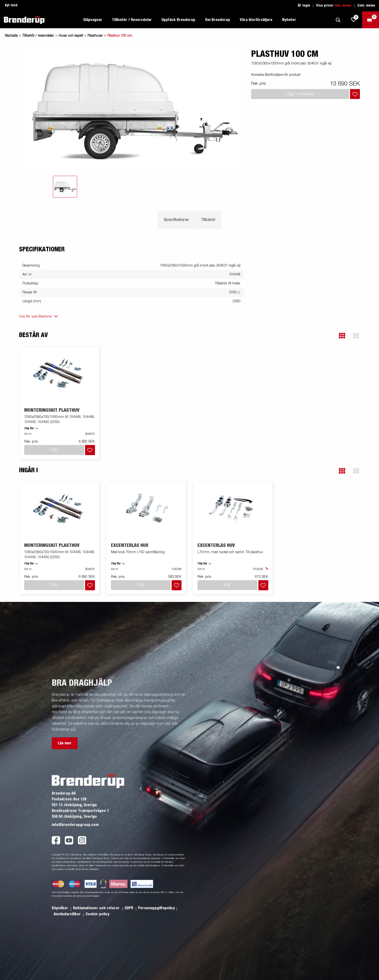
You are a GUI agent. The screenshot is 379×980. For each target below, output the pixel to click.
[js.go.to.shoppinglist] (354, 20)
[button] (342, 336)
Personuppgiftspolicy (157, 896)
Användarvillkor (68, 902)
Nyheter (289, 20)
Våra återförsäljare (256, 20)
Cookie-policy (98, 902)
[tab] (65, 187)
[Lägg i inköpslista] (355, 94)
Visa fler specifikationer (36, 317)
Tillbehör (208, 220)
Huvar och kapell (71, 36)
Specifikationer (176, 220)
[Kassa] (371, 20)
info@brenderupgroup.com (75, 813)
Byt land (11, 5)
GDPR (129, 896)
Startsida (11, 36)
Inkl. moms (343, 6)
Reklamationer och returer (97, 896)
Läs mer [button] (65, 732)
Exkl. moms (366, 6)
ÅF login (304, 6)
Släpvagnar (93, 20)
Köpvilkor (60, 896)
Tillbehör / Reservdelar (132, 20)
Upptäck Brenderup (178, 20)
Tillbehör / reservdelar (38, 36)
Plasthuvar (95, 36)
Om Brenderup (218, 20)
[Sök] (338, 20)
